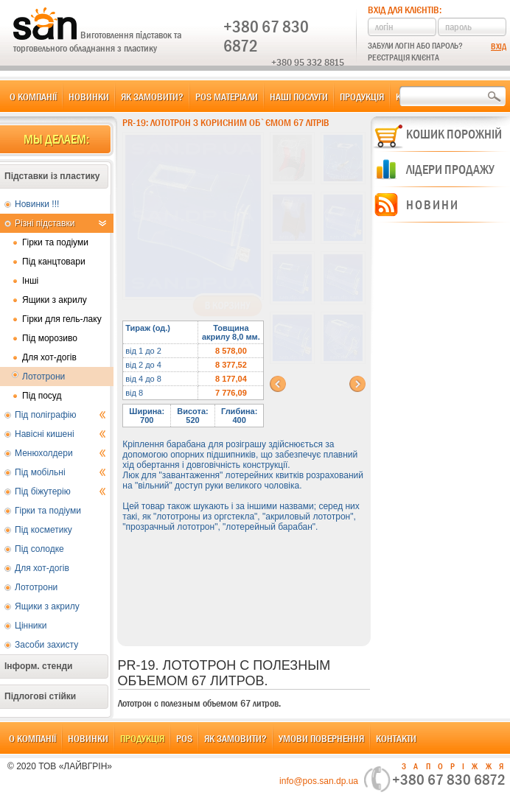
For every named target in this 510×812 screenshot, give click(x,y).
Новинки (89, 97)
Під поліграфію (60, 415)
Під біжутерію (60, 491)
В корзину (227, 306)
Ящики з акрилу (55, 300)
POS (184, 738)
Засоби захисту (46, 645)
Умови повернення (321, 738)
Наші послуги (299, 97)
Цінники (31, 626)
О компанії (33, 97)
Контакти (396, 738)
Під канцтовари (54, 262)
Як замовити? (152, 97)
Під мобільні (60, 472)
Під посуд (42, 396)
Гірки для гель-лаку (62, 319)
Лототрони (43, 377)
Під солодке (39, 549)
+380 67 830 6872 (266, 36)
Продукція (362, 97)
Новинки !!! (37, 204)
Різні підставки (60, 223)
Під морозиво (50, 338)
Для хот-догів (49, 357)
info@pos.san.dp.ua (319, 781)
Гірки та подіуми (55, 242)
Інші (30, 281)
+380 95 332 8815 (308, 62)
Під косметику (43, 530)
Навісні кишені (60, 434)
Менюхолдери (60, 453)
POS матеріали (227, 97)
